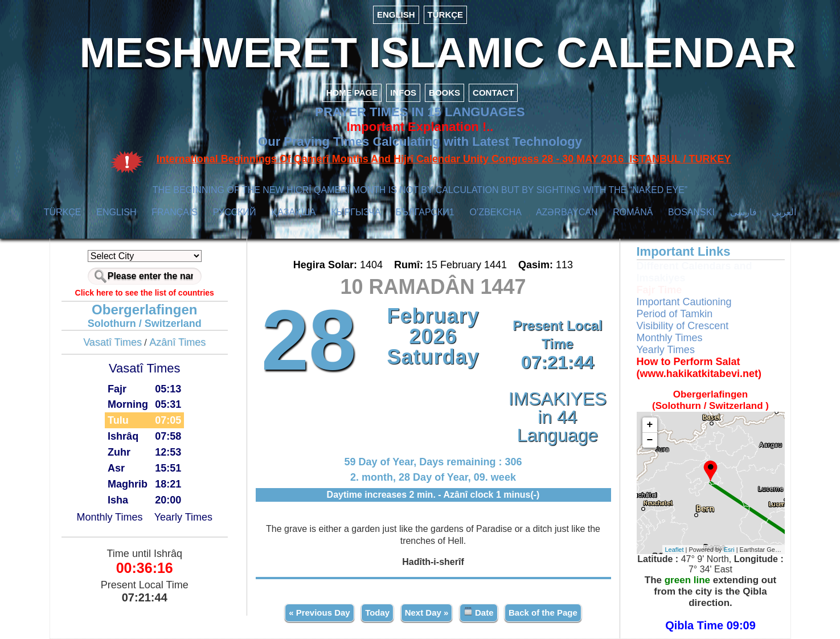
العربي (784, 212)
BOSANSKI (691, 212)
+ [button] (650, 425)
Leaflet (675, 550)
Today (377, 613)
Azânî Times (177, 342)
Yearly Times (183, 517)
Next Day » (427, 613)
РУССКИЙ (235, 212)
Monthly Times (109, 517)
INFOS (403, 93)
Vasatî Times (112, 342)
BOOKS (444, 93)
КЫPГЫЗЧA (356, 212)
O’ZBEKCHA (495, 212)
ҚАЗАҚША (293, 212)
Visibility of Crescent (683, 326)
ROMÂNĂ (633, 212)
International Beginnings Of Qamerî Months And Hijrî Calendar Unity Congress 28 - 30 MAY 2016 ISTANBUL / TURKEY (444, 159)
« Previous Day (319, 613)
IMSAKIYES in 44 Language (558, 417)
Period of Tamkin (675, 314)
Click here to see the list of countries (145, 293)
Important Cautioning (684, 302)
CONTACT (493, 93)
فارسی (743, 212)
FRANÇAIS (175, 212)
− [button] (650, 440)
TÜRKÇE (446, 15)
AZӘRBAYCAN (567, 212)
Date (479, 612)
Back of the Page (543, 613)
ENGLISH (396, 15)
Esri (729, 550)
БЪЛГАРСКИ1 (425, 212)
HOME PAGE (352, 93)
